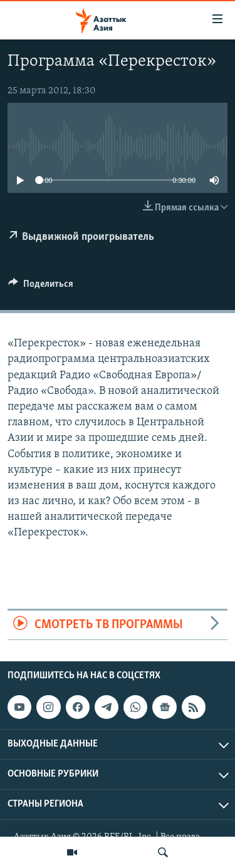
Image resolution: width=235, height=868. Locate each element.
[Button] (41, 287)
